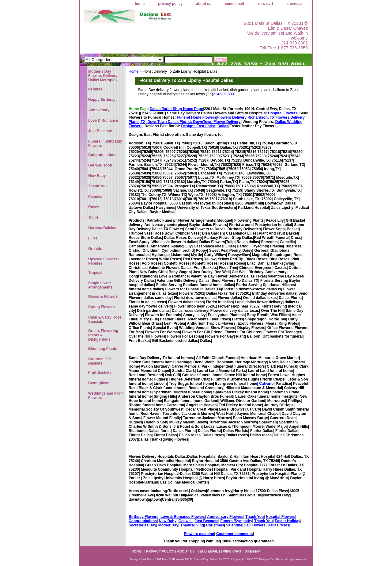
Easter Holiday (287, 521)
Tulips (93, 217)
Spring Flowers (102, 307)
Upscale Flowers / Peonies (104, 261)
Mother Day (168, 525)
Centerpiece (99, 383)
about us (204, 4)
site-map (294, 4)
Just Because (206, 521)
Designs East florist (198, 126)
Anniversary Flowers (225, 517)
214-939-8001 (224, 94)
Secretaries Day (142, 525)
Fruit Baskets (100, 373)
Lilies (93, 238)
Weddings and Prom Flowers (106, 396)
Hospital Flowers (283, 113)
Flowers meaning (199, 534)
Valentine (234, 525)
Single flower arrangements (100, 285)
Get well (186, 521)
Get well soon (100, 165)
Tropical (95, 273)
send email (234, 4)
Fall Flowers (255, 525)
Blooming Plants (103, 349)
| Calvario (265, 384)
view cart (265, 4)
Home (134, 71)
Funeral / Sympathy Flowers (105, 143)
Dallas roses (279, 525)
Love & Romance (103, 120)
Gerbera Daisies (102, 228)
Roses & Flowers (103, 296)
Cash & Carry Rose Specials (105, 319)
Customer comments (234, 534)
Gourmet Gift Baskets (100, 361)
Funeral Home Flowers (196, 117)
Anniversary (99, 110)
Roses (94, 207)
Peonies (95, 89)
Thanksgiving (192, 525)
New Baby (168, 521)
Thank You (254, 517)
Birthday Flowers (143, 517)
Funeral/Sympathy (236, 521)
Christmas (215, 525)
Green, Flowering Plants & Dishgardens (103, 335)
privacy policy (170, 4)
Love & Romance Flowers (183, 517)
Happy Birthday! (102, 100)
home (140, 4)
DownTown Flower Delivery (217, 122)
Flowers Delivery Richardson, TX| (246, 117)
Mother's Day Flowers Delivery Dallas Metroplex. (103, 76)
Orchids (95, 249)
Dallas (223, 126)
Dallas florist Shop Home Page (176, 109)
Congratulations (143, 521)
